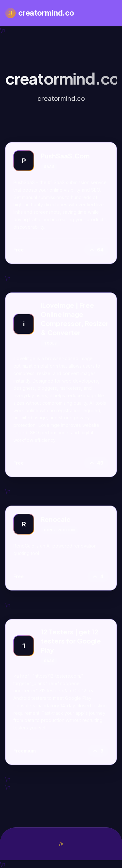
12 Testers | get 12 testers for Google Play (71, 641)
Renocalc (55, 519)
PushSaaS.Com (65, 156)
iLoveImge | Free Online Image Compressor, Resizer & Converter (75, 319)
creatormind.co (40, 13)
